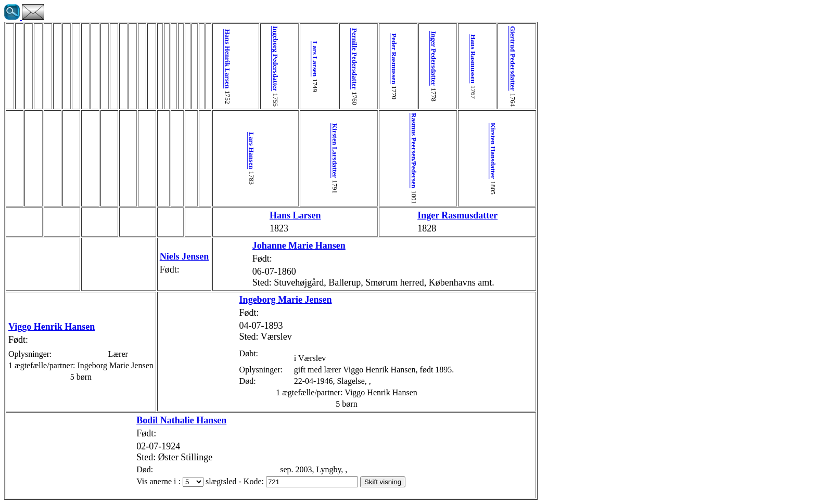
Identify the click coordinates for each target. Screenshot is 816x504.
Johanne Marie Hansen (262, 245)
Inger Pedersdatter (384, 59)
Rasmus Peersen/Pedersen (369, 151)
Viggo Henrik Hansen (52, 327)
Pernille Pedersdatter (322, 59)
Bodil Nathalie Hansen (144, 420)
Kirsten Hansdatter (431, 151)
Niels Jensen (184, 256)
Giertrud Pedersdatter (447, 59)
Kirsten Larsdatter (306, 151)
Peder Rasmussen (353, 59)
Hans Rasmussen (416, 59)
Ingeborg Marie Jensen (248, 300)
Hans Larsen (275, 215)
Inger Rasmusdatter (400, 215)
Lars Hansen (243, 151)
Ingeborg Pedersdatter (259, 59)
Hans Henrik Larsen (228, 59)
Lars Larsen (291, 59)
